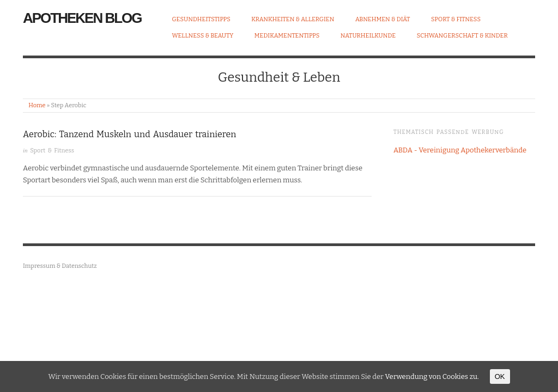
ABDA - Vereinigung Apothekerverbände (460, 150)
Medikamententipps (287, 36)
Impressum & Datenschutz (60, 266)
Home (37, 105)
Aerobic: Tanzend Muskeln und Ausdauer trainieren (129, 134)
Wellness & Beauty (203, 36)
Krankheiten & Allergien (293, 19)
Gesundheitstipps (201, 19)
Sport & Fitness (456, 19)
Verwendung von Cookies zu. (432, 376)
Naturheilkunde (368, 36)
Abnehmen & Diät (383, 19)
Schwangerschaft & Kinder (462, 36)
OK (500, 376)
